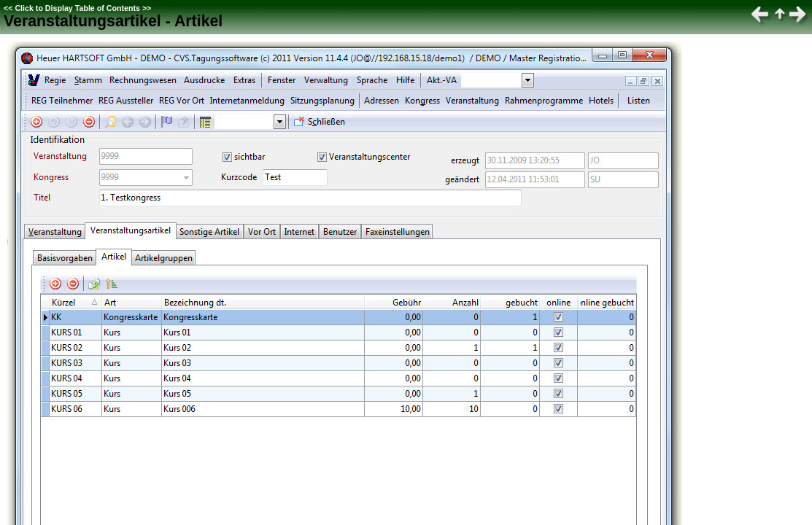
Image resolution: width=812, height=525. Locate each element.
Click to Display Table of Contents (77, 8)
